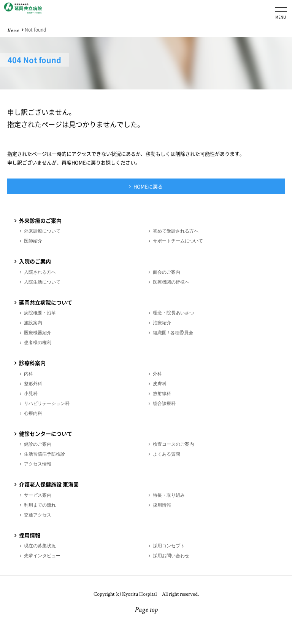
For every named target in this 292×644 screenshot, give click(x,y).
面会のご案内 (167, 272)
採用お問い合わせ (171, 556)
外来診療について (42, 231)
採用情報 (162, 505)
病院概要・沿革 (40, 313)
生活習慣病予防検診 (44, 454)
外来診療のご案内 (40, 220)
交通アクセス (38, 515)
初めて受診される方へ (176, 231)
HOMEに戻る (148, 186)
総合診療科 (164, 403)
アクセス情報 (38, 464)
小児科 (31, 394)
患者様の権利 (38, 343)
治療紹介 (162, 323)
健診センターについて (46, 434)
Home (13, 31)
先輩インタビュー (42, 556)
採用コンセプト (169, 546)
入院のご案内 (35, 261)
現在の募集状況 (40, 546)
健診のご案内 (38, 444)
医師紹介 (33, 241)
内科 (29, 374)
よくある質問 (167, 454)
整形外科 (33, 384)
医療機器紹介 (38, 333)
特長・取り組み (169, 495)
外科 (157, 374)
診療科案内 (32, 363)
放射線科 (162, 394)
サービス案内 (38, 495)
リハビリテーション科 (47, 403)
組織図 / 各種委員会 (173, 333)
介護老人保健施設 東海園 (49, 484)
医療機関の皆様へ (171, 282)
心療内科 (33, 413)
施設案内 (33, 323)
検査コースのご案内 (173, 444)
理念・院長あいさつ (173, 313)
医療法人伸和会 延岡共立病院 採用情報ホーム (23, 11)
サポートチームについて (178, 241)
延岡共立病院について (46, 302)
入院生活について (42, 282)
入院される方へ (40, 272)
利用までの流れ (40, 505)
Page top (146, 611)
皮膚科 (160, 384)
